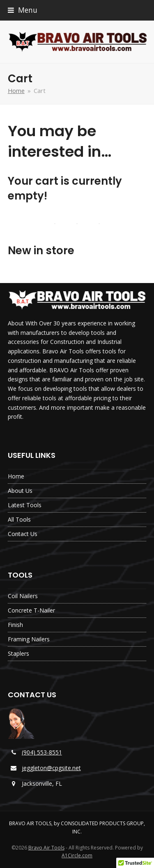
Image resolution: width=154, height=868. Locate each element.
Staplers (18, 653)
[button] (23, 10)
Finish (15, 625)
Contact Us (23, 534)
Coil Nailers (23, 596)
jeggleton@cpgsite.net (51, 768)
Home (16, 476)
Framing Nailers (29, 639)
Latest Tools (25, 505)
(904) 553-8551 (42, 752)
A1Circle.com (77, 855)
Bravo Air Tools (46, 848)
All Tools (19, 519)
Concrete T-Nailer (31, 610)
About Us (20, 491)
